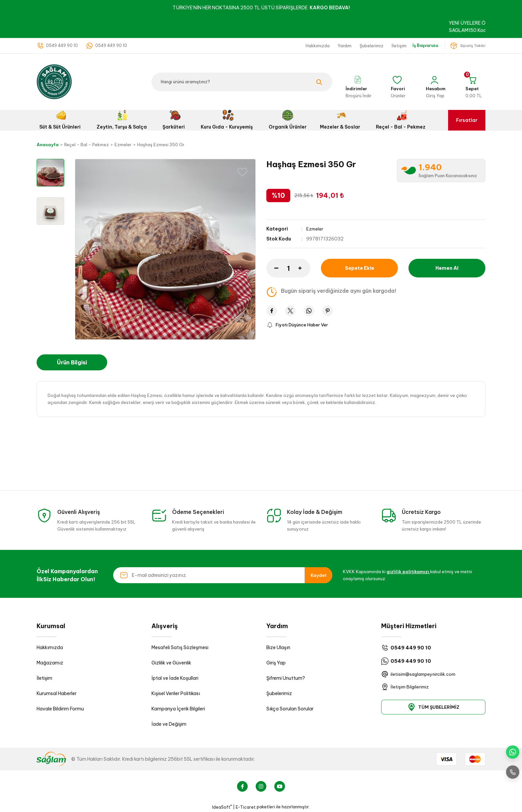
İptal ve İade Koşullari (175, 678)
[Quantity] (288, 268)
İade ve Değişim (169, 724)
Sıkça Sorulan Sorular (290, 709)
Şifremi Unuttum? (286, 678)
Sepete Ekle (359, 268)
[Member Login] (435, 82)
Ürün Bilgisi (72, 362)
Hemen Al (447, 268)
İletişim (44, 678)
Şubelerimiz (279, 693)
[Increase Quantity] (304, 268)
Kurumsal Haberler (57, 693)
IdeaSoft (222, 807)
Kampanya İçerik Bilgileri (178, 709)
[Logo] (54, 81)
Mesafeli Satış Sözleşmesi (180, 647)
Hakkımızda (50, 647)
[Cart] (474, 82)
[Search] (242, 82)
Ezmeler (315, 229)
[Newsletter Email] (223, 575)
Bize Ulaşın (278, 647)
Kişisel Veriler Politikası (176, 693)
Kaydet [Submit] (319, 575)
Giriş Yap (276, 663)
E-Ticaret (246, 807)
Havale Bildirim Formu (60, 709)
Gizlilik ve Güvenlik (171, 663)
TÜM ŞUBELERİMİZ (433, 707)
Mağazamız (50, 663)
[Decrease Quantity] (272, 268)
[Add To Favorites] (242, 172)
